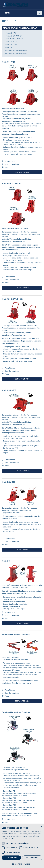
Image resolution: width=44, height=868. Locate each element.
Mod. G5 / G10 (11, 45)
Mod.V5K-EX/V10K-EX (14, 39)
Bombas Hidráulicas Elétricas (17, 54)
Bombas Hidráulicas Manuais (17, 51)
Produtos (9, 21)
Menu (7, 13)
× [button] (41, 827)
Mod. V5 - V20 (11, 33)
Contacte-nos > (22, 172)
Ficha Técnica (10, 161)
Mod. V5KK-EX (11, 42)
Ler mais (11, 839)
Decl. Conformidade (12, 164)
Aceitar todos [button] (11, 858)
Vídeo (7, 167)
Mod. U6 (9, 48)
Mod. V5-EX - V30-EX (14, 36)
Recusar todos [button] (32, 858)
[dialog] (22, 846)
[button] (22, 864)
